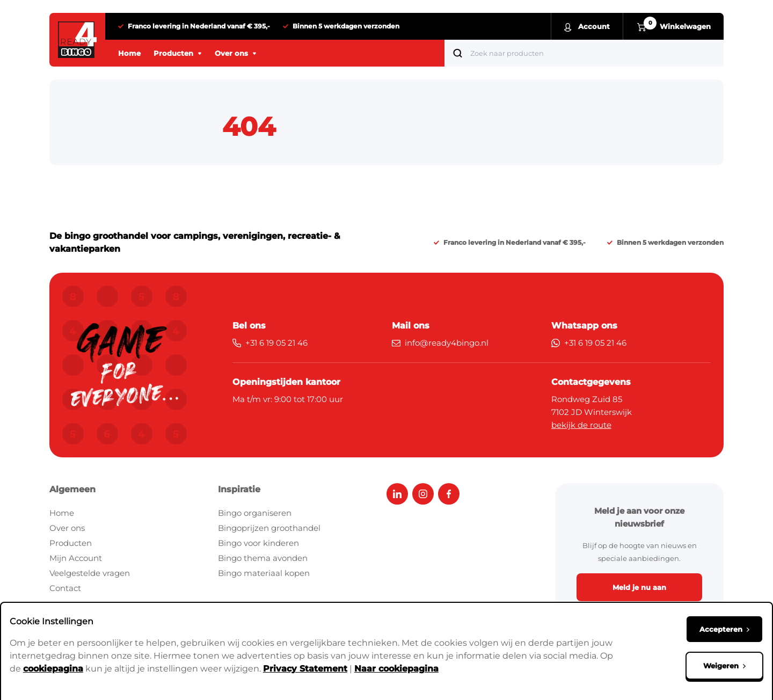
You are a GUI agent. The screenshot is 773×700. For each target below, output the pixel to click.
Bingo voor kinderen (258, 543)
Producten (71, 543)
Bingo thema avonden (263, 558)
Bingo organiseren (255, 513)
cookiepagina (53, 668)
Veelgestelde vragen (90, 573)
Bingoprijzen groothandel (269, 528)
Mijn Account (76, 558)
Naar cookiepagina (396, 668)
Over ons (67, 528)
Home (62, 513)
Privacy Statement (305, 668)
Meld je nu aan (639, 587)
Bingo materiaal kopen (264, 573)
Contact (65, 588)
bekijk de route (581, 425)
